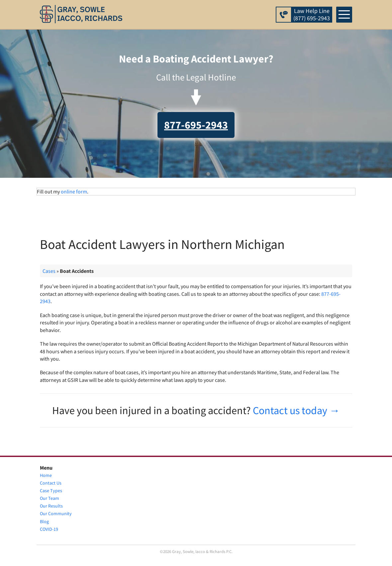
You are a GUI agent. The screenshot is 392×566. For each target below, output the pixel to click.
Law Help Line (312, 11)
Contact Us (51, 483)
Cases (49, 271)
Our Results (51, 506)
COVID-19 (49, 529)
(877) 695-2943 (312, 18)
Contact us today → (296, 410)
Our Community (56, 514)
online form (74, 191)
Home (46, 475)
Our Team (49, 498)
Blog (44, 521)
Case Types (51, 491)
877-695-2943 (196, 125)
